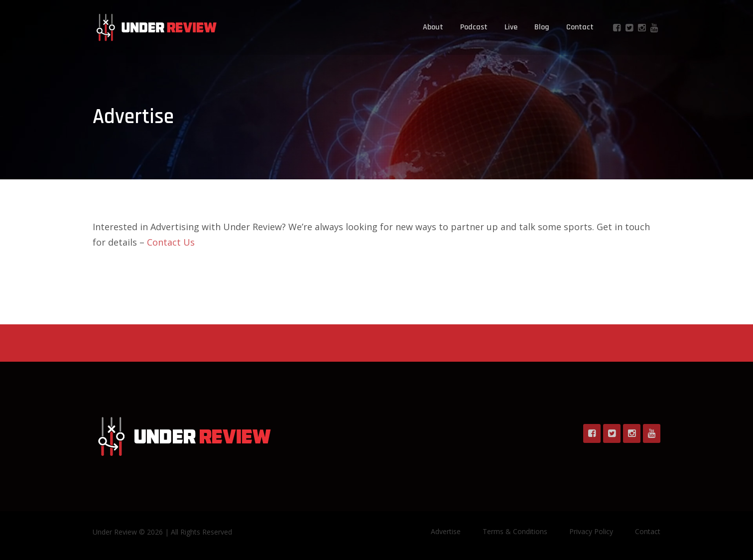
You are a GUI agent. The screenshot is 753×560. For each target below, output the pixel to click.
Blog (542, 27)
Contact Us (171, 242)
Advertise (446, 531)
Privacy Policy (591, 531)
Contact (580, 27)
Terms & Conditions (515, 531)
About (433, 27)
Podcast (474, 27)
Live (511, 27)
